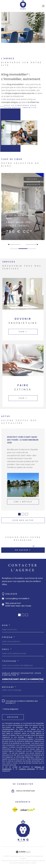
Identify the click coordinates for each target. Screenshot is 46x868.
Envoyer (13, 717)
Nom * (6, 625)
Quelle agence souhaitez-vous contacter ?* (22, 674)
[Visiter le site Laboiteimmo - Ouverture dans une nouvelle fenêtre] (23, 852)
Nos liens (13, 863)
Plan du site (19, 861)
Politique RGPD (23, 863)
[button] (36, 244)
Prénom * (9, 637)
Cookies (33, 863)
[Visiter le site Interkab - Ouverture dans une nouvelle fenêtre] (15, 810)
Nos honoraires (7, 861)
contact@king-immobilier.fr (17, 599)
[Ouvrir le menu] (43, 6)
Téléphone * (11, 661)
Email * (7, 649)
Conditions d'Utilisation (27, 769)
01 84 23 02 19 (11, 594)
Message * (9, 687)
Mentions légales (31, 861)
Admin (42, 861)
